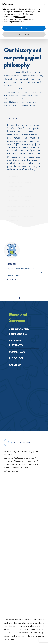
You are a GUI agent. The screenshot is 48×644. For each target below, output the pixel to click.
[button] (45, 4)
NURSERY (12, 265)
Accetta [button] (24, 28)
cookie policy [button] (20, 17)
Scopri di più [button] (24, 34)
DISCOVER (11, 281)
